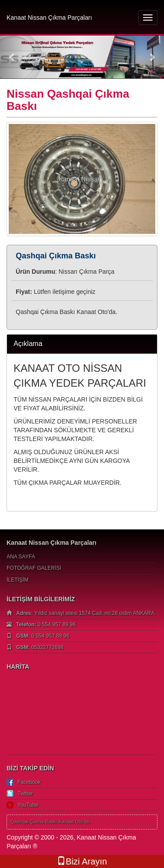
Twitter (25, 794)
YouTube (28, 805)
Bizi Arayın (82, 861)
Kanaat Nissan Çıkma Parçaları (49, 18)
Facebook (29, 782)
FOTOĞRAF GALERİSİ (34, 568)
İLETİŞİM (17, 580)
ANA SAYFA (21, 557)
